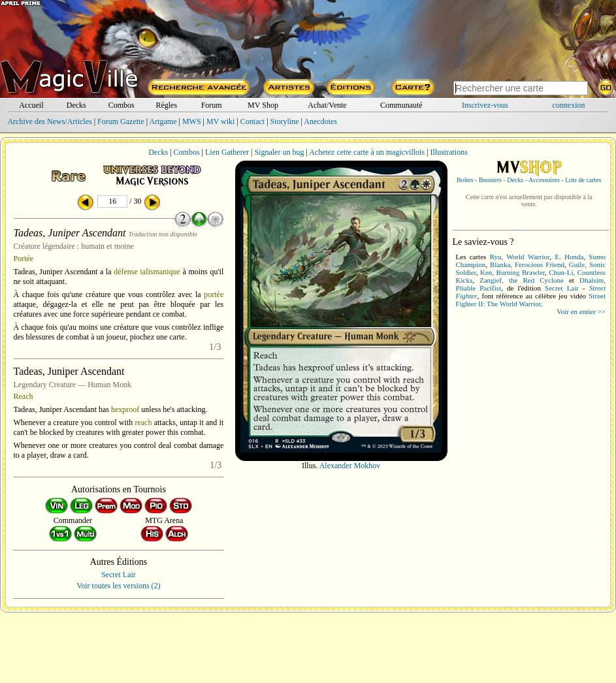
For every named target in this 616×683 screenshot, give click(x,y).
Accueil (31, 105)
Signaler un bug (279, 152)
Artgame (163, 121)
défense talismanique (147, 272)
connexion (569, 105)
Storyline (285, 121)
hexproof (125, 409)
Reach (24, 396)
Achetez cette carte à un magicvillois (367, 152)
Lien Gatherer (227, 152)
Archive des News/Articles (49, 121)
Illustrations (448, 152)
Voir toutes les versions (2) (118, 586)
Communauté (401, 105)
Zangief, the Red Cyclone (522, 280)
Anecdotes (320, 121)
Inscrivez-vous (485, 105)
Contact (252, 121)
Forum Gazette (121, 121)
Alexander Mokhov (350, 466)
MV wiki (220, 121)
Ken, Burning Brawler (512, 272)
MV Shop (263, 105)
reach (143, 422)
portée (214, 294)
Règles (166, 105)
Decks (76, 105)
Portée (24, 259)
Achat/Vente (327, 105)
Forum (212, 105)
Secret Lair (119, 575)
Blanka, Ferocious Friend (527, 264)
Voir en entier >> (581, 311)
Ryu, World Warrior (520, 257)
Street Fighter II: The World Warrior (531, 300)
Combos (122, 105)
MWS (192, 121)
